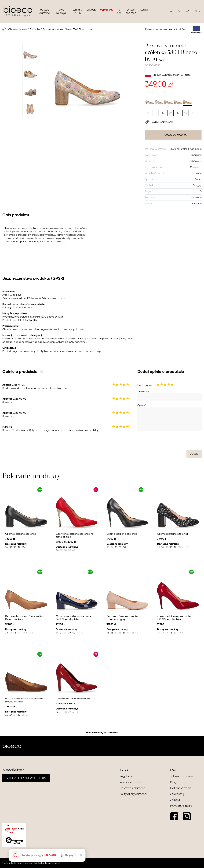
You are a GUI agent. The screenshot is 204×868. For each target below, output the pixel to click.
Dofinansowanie (181, 788)
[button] (179, 11)
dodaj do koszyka (173, 135)
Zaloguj (175, 800)
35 (148, 113)
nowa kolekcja (61, 11)
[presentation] (177, 440)
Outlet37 (91, 10)
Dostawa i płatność (132, 788)
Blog (173, 782)
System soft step (131, 11)
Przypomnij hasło (181, 806)
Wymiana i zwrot (130, 782)
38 (170, 113)
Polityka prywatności (133, 794)
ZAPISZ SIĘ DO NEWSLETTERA (26, 778)
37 (163, 113)
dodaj (194, 454)
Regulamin (126, 776)
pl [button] (198, 11)
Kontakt (145, 10)
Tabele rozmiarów (182, 776)
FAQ (173, 770)
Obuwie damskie (45, 11)
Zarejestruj (177, 794)
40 (186, 113)
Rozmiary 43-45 (77, 11)
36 (156, 113)
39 (178, 113)
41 (193, 113)
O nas (119, 11)
